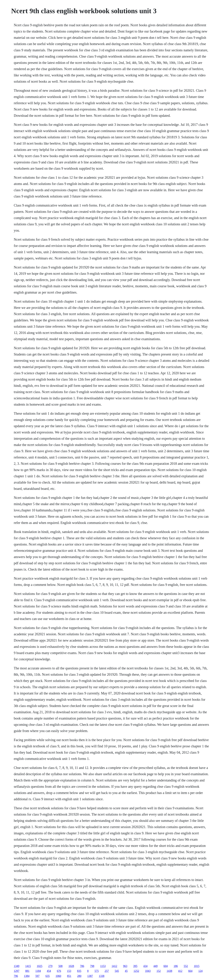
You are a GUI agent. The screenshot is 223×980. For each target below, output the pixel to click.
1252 (136, 971)
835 (79, 971)
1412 (114, 966)
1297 (17, 971)
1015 (197, 966)
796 (16, 976)
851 (69, 976)
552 (186, 966)
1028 (71, 966)
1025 (40, 966)
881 (27, 971)
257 (107, 971)
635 (48, 976)
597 (37, 976)
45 (126, 971)
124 (200, 971)
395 (135, 966)
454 (49, 971)
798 (92, 966)
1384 (27, 976)
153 (69, 971)
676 (59, 971)
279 (50, 966)
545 (117, 971)
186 (176, 966)
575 (97, 971)
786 (82, 966)
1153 (103, 966)
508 (60, 966)
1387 (90, 976)
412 (180, 971)
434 (145, 966)
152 (159, 971)
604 (166, 966)
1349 (17, 966)
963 (125, 966)
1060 (58, 976)
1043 (148, 971)
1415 (28, 966)
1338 (102, 976)
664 (190, 971)
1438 (169, 971)
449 (155, 966)
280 (79, 976)
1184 (38, 971)
